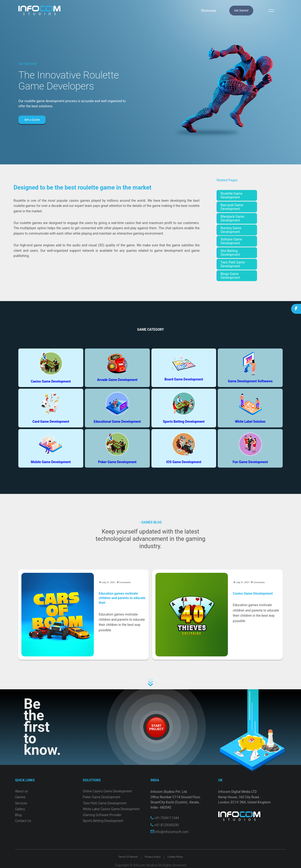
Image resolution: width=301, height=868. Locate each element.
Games (20, 797)
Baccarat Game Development (232, 207)
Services (21, 803)
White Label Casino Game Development (111, 809)
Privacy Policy (152, 857)
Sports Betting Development (103, 821)
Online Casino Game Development (107, 791)
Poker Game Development (101, 797)
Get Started (241, 11)
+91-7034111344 (165, 818)
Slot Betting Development (230, 253)
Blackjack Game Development (232, 218)
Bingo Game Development (230, 276)
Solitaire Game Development (231, 241)
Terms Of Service (128, 857)
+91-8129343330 (165, 825)
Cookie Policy (175, 857)
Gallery (20, 809)
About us (22, 791)
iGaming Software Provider (102, 815)
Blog (18, 815)
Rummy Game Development (231, 230)
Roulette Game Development (231, 195)
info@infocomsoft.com (169, 832)
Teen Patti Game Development (233, 264)
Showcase (209, 11)
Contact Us (23, 821)
